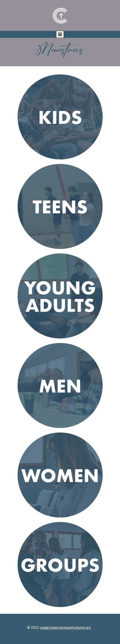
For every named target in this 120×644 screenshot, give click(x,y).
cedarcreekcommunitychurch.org (65, 628)
